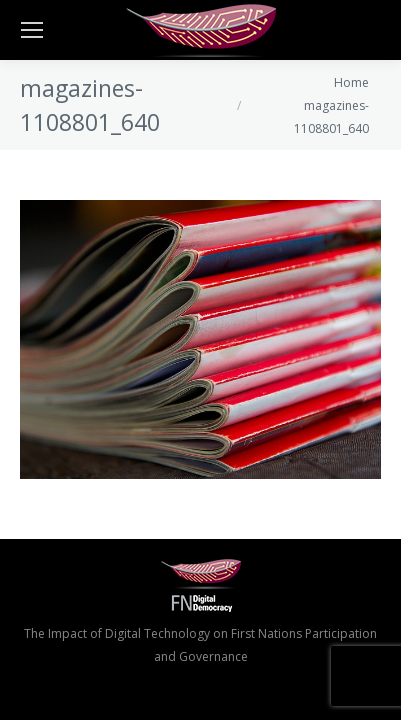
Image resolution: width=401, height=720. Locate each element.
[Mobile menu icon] (32, 30)
